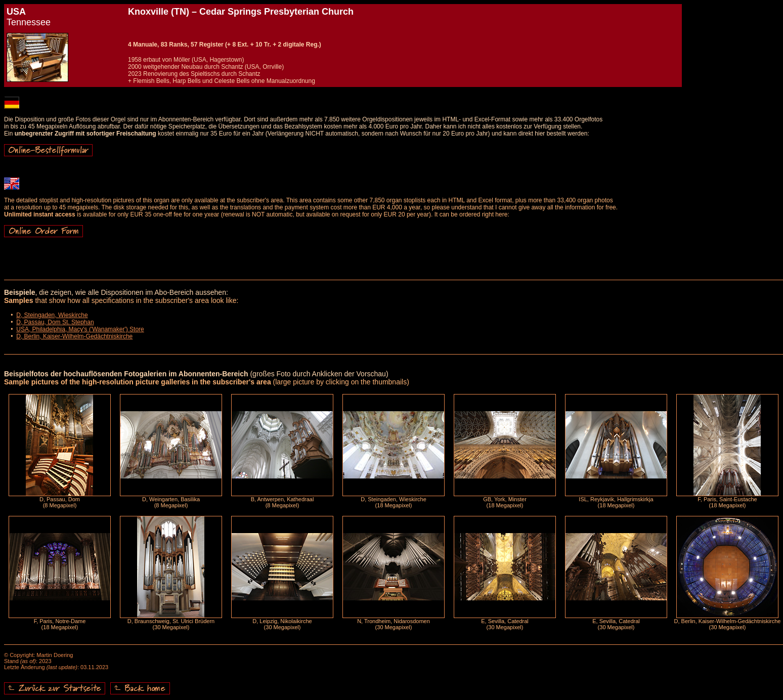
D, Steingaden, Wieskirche (52, 315)
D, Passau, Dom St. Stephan (55, 322)
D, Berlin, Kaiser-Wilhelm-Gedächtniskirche (74, 336)
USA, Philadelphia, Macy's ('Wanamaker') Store (80, 329)
